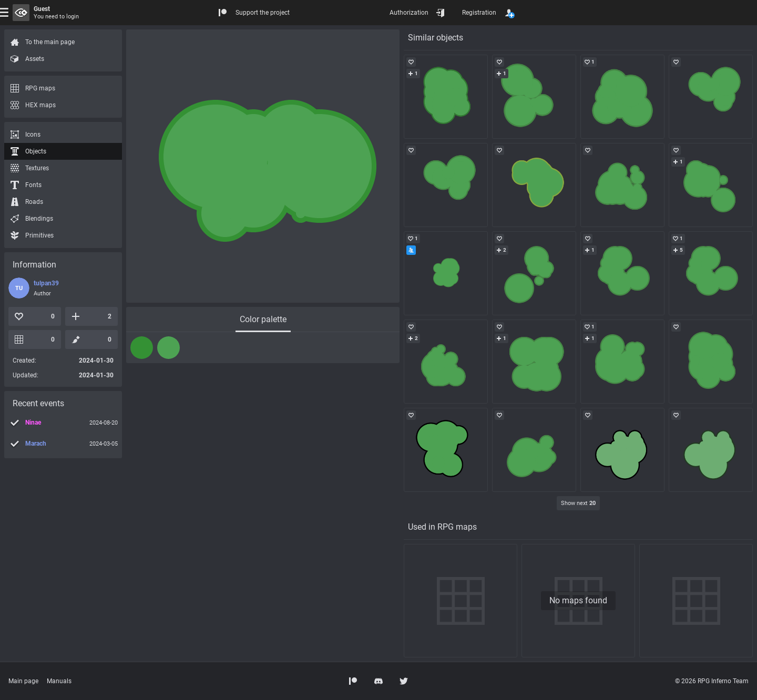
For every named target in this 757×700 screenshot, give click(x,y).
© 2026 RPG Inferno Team (712, 681)
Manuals (59, 681)
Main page (23, 681)
